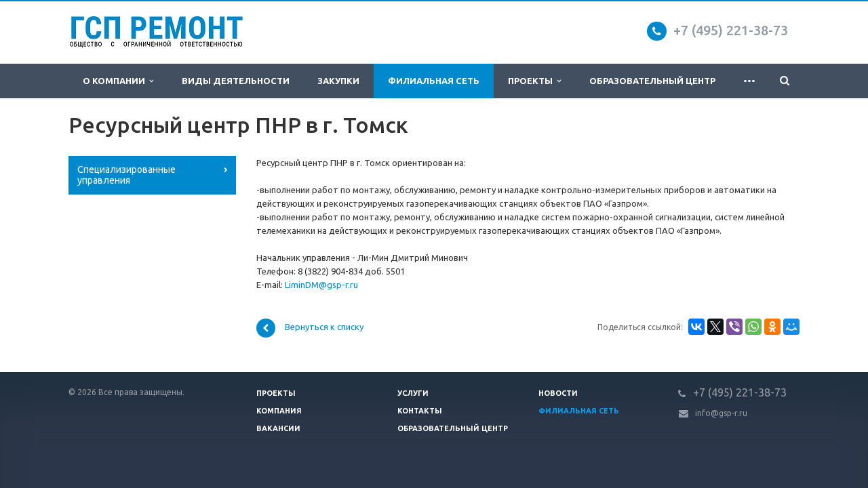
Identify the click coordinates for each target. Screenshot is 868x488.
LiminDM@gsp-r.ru (321, 285)
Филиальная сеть (434, 81)
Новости (558, 393)
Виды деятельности (236, 81)
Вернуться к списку (310, 328)
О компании (118, 81)
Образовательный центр (652, 81)
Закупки (338, 81)
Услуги (413, 393)
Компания (279, 411)
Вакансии (278, 428)
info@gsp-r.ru (721, 413)
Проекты (534, 81)
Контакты (420, 411)
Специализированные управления (126, 175)
